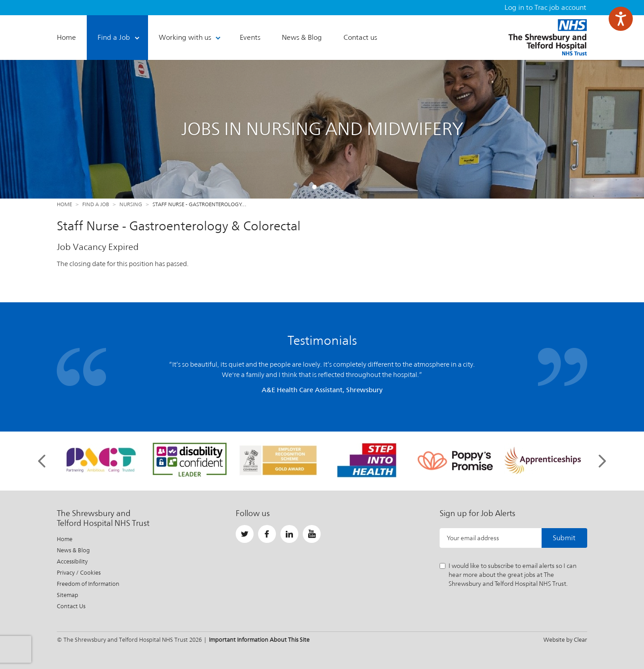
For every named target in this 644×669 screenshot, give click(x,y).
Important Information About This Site (259, 640)
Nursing (131, 204)
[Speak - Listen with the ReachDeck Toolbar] (621, 19)
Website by (565, 640)
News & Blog (73, 550)
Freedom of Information (88, 584)
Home (64, 204)
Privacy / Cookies (79, 573)
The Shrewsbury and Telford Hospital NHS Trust (548, 37)
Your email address (473, 538)
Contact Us (71, 606)
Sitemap (68, 595)
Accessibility (72, 561)
